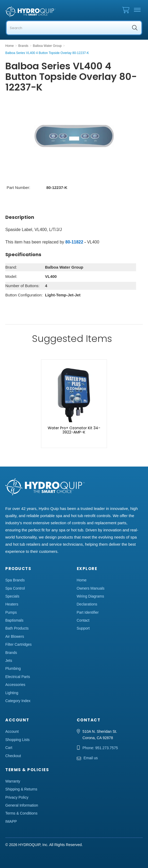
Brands (11, 653)
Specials (12, 596)
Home (82, 580)
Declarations (87, 604)
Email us (91, 758)
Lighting (12, 693)
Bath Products (17, 628)
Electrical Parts (18, 677)
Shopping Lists (17, 740)
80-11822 (74, 242)
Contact (83, 620)
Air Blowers (15, 636)
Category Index (18, 701)
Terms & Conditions (21, 813)
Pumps (11, 612)
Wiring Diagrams (90, 596)
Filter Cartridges (19, 644)
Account (12, 731)
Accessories (15, 685)
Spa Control (15, 588)
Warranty (13, 781)
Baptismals (14, 620)
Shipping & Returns (21, 789)
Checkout (13, 756)
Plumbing (13, 668)
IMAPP (11, 821)
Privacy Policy (17, 797)
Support (83, 628)
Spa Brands (15, 580)
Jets (9, 661)
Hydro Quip (32, 12)
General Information (22, 805)
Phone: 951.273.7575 (100, 748)
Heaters (12, 604)
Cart (9, 748)
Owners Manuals (91, 588)
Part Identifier (88, 612)
